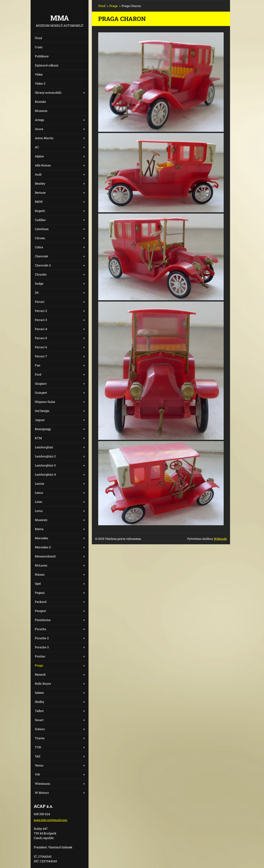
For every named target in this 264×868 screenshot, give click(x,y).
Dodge (39, 283)
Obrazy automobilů (48, 93)
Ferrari (40, 302)
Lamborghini (44, 447)
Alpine (39, 156)
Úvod (38, 38)
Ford (38, 374)
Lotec (39, 502)
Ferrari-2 (41, 311)
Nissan (40, 574)
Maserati (41, 520)
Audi (38, 174)
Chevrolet (42, 256)
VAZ (38, 756)
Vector (39, 765)
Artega (39, 120)
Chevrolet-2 (43, 265)
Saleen (39, 693)
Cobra (39, 247)
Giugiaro (41, 383)
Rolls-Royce (43, 684)
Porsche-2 (42, 638)
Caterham (42, 229)
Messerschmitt (45, 556)
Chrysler (41, 274)
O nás (39, 47)
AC (37, 147)
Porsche (40, 629)
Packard (41, 602)
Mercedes (42, 538)
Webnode (220, 539)
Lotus (39, 511)
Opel (38, 583)
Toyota (40, 738)
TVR (38, 747)
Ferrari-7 (41, 356)
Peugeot (40, 611)
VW (37, 774)
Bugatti (40, 211)
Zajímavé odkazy (47, 65)
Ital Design (42, 411)
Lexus (39, 493)
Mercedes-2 (43, 547)
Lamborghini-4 (45, 474)
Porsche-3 (42, 647)
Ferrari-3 (41, 320)
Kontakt (40, 102)
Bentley (40, 183)
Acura (39, 129)
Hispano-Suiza (45, 402)
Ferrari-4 (41, 329)
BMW (39, 202)
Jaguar (40, 420)
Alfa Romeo (43, 165)
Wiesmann (43, 784)
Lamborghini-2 (45, 456)
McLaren (41, 565)
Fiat (38, 365)
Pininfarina (43, 620)
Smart (39, 720)
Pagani (40, 593)
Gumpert (41, 393)
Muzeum (41, 111)
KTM (38, 438)
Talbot (39, 711)
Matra (39, 529)
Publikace (42, 56)
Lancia (39, 483)
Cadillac (40, 220)
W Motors (42, 793)
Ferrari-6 (41, 347)
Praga (39, 665)
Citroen (40, 238)
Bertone (40, 193)
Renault (40, 674)
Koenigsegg (43, 429)
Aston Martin (44, 138)
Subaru (40, 729)
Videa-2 (40, 83)
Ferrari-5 (41, 338)
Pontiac (40, 656)
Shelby (39, 702)
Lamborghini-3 (45, 465)
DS (37, 293)
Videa (39, 74)
